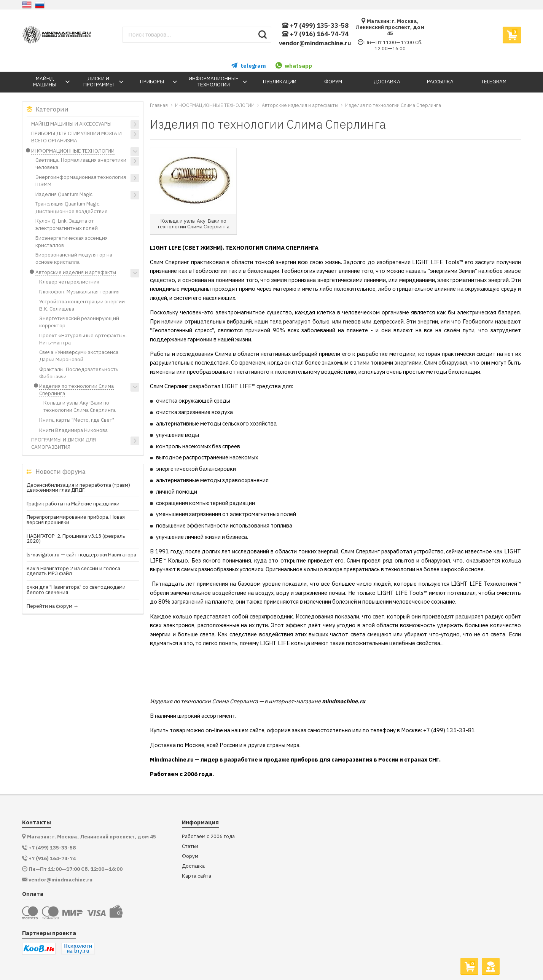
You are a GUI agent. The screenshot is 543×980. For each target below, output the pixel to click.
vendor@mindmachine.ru (315, 43)
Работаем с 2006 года (208, 836)
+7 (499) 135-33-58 (315, 26)
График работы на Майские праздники (73, 504)
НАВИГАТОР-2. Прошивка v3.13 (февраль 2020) (76, 539)
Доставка (193, 866)
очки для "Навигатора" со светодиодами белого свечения (76, 590)
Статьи (190, 846)
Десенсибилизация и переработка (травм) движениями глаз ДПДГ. (78, 488)
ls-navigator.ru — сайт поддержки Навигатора (81, 555)
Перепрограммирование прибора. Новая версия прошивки (76, 520)
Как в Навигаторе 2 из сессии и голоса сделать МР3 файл (73, 571)
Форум (190, 856)
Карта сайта (197, 876)
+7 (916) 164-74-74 (315, 34)
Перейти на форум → (53, 606)
